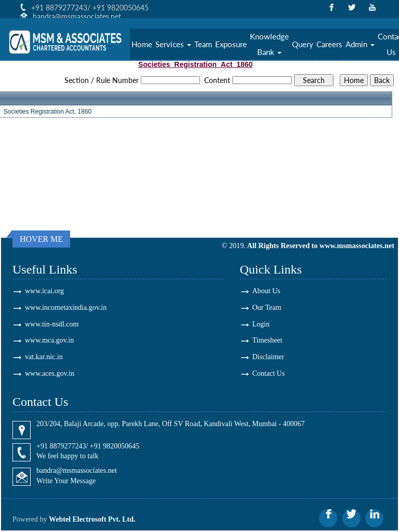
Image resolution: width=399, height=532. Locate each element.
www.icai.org (44, 291)
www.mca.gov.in (49, 341)
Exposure (231, 45)
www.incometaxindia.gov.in (66, 308)
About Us (267, 291)
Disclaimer (268, 357)
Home (142, 45)
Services (173, 45)
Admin (360, 45)
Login (261, 324)
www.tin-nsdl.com (52, 324)
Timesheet (268, 341)
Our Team (267, 308)
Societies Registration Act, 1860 (48, 112)
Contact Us (269, 374)
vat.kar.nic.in (44, 357)
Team (203, 45)
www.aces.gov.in (50, 374)
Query (303, 45)
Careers (329, 45)
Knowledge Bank (269, 45)
